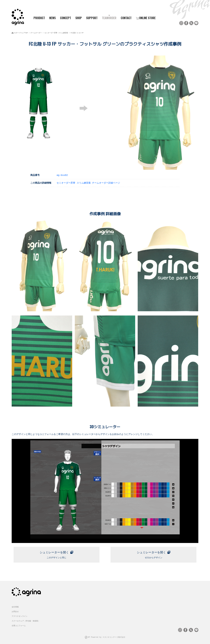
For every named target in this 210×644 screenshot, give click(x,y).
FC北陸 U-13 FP (77, 32)
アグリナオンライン (20, 615)
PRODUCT (38, 18)
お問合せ (15, 611)
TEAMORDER (109, 18)
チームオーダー (36, 32)
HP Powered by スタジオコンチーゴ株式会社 (107, 636)
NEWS (52, 18)
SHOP (79, 18)
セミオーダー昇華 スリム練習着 (56, 32)
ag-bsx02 (62, 174)
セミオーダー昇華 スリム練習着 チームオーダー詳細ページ (88, 182)
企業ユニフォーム (19, 625)
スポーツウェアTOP (21, 32)
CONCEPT (66, 18)
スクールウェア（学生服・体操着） (26, 620)
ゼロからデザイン (153, 553)
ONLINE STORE (146, 18)
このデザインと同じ (57, 553)
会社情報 (15, 606)
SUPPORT (92, 18)
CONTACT (126, 18)
